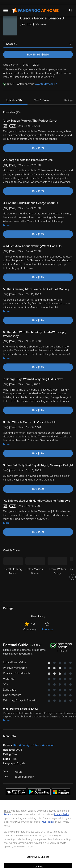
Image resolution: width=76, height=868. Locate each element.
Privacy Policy (62, 810)
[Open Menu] (6, 6)
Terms (7, 810)
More (6, 220)
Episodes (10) (14, 95)
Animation (48, 740)
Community (30, 625)
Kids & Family (21, 740)
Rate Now (47, 625)
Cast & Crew (41, 95)
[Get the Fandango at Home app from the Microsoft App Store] (61, 788)
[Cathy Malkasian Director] (35, 572)
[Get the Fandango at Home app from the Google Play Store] (39, 788)
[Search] (71, 6)
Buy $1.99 (38, 143)
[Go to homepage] (35, 6)
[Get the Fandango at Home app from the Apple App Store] (16, 788)
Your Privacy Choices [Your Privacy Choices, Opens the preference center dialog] (38, 852)
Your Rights (48, 817)
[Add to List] (71, 20)
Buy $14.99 (45, 50)
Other (36, 740)
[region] (38, 832)
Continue (38, 862)
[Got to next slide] (72, 572)
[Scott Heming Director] (13, 572)
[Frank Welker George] (57, 572)
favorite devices (46, 79)
